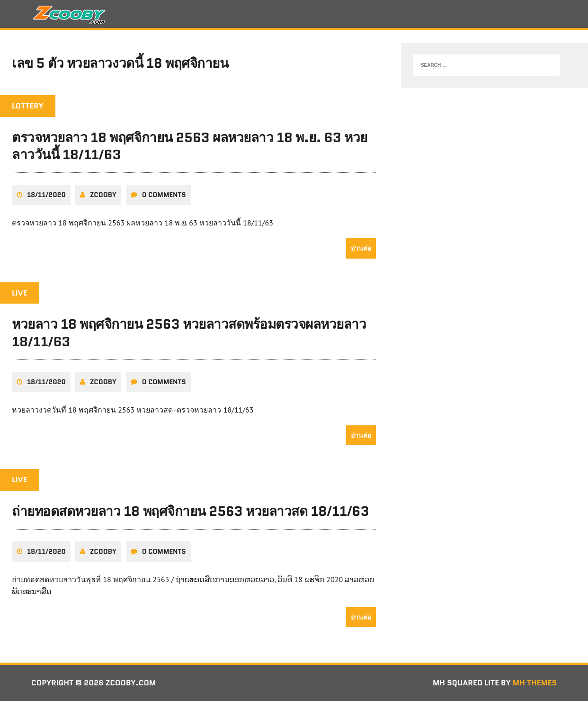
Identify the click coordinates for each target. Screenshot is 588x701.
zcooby (103, 195)
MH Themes (535, 683)
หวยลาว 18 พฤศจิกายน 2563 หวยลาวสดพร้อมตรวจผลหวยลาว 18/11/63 (189, 333)
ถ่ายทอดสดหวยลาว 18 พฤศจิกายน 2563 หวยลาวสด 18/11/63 (190, 511)
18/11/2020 (46, 195)
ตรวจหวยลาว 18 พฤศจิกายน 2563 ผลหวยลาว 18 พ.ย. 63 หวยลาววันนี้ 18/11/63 (190, 146)
